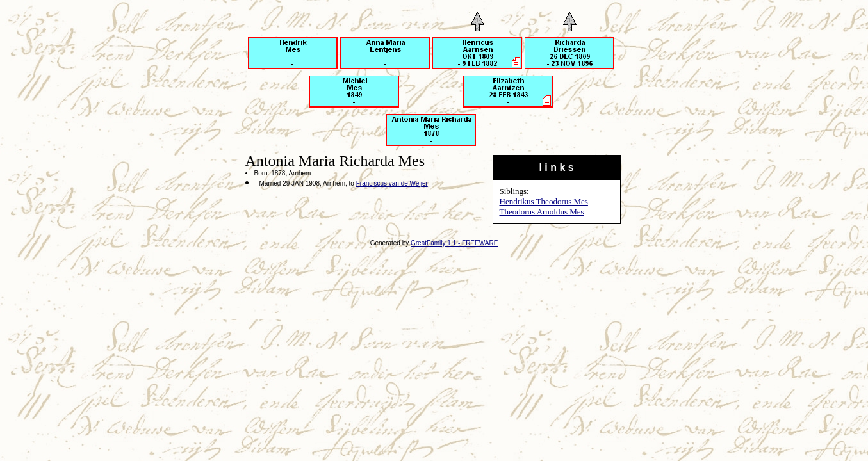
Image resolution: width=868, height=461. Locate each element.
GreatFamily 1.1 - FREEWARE (454, 243)
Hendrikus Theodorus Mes (544, 201)
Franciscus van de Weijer (392, 183)
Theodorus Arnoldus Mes (542, 212)
